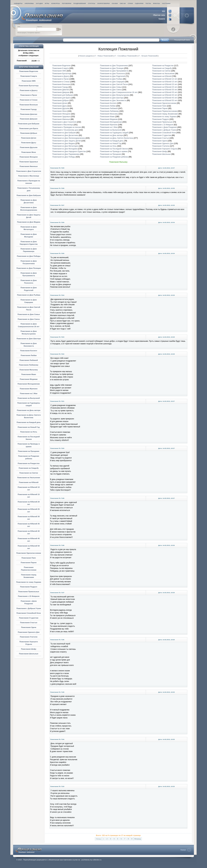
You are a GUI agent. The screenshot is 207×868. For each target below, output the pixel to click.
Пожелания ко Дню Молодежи (65, 149)
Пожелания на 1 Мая (29, 393)
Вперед (138, 839)
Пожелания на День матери (29, 410)
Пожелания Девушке (29, 119)
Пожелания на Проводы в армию (114, 151)
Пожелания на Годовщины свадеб (114, 133)
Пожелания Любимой (29, 360)
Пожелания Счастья (29, 623)
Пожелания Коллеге (29, 351)
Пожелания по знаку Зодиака (29, 582)
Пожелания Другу (29, 143)
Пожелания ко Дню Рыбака (29, 295)
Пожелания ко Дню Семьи (29, 314)
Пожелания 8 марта (29, 76)
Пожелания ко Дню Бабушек (29, 195)
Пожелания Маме (29, 374)
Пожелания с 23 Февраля (29, 596)
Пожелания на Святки (29, 473)
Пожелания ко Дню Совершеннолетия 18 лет (119, 92)
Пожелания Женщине (29, 157)
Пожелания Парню (29, 563)
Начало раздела (86, 56)
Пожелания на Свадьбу (29, 468)
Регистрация (22, 33)
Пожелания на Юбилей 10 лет (165, 79)
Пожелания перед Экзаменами (165, 114)
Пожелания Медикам (29, 379)
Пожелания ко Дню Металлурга (65, 146)
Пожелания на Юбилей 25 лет (165, 87)
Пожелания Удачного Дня (29, 632)
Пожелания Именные (29, 166)
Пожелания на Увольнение (29, 478)
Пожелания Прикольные (29, 592)
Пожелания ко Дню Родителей (113, 76)
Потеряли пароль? (34, 33)
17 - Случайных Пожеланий (125, 56)
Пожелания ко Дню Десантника (65, 135)
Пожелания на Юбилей (29, 482)
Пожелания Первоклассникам (165, 111)
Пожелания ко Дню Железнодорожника (69, 138)
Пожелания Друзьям (29, 147)
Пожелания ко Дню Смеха (29, 319)
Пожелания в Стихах (29, 100)
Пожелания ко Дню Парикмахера (66, 154)
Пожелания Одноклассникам (29, 553)
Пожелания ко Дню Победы (29, 256)
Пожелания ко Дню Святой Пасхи (114, 84)
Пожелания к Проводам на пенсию (67, 127)
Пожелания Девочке (29, 114)
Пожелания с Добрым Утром (29, 608)
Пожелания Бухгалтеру (29, 86)
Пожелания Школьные (29, 654)
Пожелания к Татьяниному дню (65, 130)
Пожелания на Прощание (29, 451)
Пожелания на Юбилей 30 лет (165, 90)
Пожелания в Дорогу (29, 90)
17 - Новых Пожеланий (104, 56)
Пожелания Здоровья (29, 162)
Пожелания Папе (29, 558)
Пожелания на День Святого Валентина (117, 138)
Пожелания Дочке (29, 138)
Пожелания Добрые (29, 133)
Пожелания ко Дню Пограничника (114, 66)
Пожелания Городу (29, 109)
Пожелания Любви (29, 355)
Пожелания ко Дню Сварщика (112, 82)
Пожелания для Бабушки (29, 124)
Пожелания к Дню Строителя (29, 171)
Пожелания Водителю (29, 71)
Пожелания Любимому (29, 365)
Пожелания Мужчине (29, 389)
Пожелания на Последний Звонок (114, 149)
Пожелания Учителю (29, 637)
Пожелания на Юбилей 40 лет (165, 95)
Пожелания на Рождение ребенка (114, 157)
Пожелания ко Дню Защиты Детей (67, 141)
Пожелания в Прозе (29, 95)
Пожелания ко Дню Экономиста (113, 100)
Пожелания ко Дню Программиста (114, 71)
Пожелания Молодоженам (29, 384)
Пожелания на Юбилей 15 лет (165, 82)
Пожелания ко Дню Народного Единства (69, 151)
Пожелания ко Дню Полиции (29, 268)
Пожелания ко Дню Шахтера (29, 339)
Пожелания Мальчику (29, 370)
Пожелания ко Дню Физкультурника (115, 95)
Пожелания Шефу (29, 649)
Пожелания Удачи (29, 627)
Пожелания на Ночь (29, 432)
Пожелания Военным (29, 105)
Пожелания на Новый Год (29, 427)
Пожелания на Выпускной (29, 398)
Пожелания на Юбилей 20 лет (165, 84)
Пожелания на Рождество (29, 463)
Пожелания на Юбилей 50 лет (165, 100)
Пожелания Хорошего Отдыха (165, 149)
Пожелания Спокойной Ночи (29, 613)
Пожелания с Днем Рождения (164, 127)
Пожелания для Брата (29, 128)
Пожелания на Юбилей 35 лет (165, 92)
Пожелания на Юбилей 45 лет (165, 98)
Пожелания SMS (29, 81)
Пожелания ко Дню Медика (29, 222)
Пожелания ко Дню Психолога (112, 74)
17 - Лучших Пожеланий (148, 56)
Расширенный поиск (182, 40)
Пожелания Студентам (29, 618)
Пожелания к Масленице (29, 176)
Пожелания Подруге (29, 587)
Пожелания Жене (29, 152)
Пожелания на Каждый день (29, 422)
